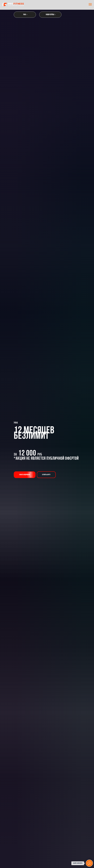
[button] (25, 475)
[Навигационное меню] (90, 4)
